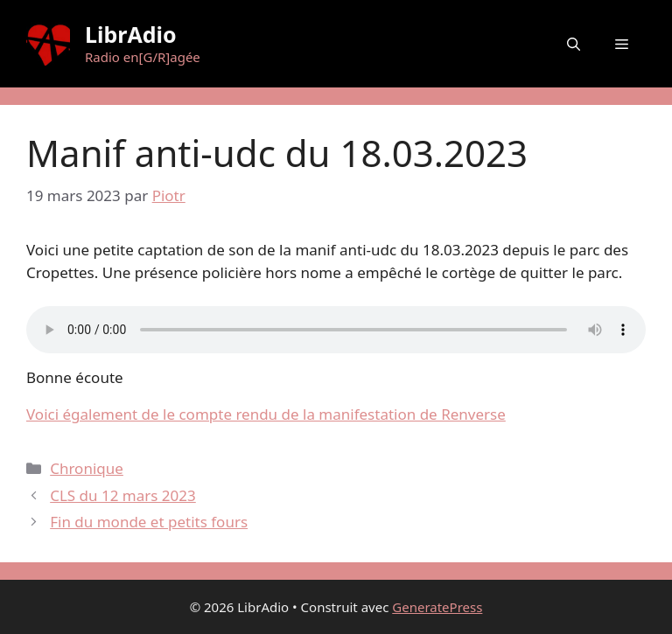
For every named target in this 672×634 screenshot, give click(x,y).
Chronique (87, 468)
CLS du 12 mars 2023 (123, 495)
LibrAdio (131, 34)
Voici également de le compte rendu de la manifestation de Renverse (266, 414)
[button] (574, 44)
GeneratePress (437, 607)
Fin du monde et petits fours (149, 522)
